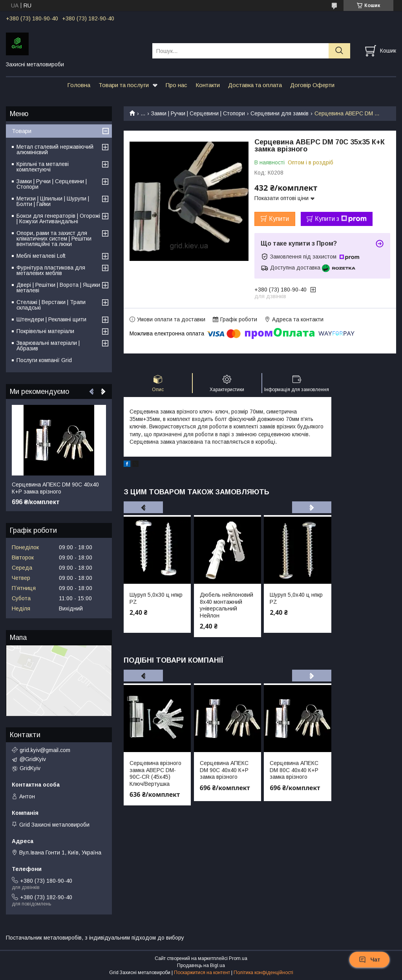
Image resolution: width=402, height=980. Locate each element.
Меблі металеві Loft (41, 256)
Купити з (341, 219)
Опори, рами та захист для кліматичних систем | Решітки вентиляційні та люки (54, 239)
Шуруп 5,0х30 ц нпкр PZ (156, 598)
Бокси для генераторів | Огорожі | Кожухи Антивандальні (58, 219)
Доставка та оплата (255, 85)
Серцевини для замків (280, 113)
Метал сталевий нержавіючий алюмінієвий (55, 149)
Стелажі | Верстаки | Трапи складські (51, 305)
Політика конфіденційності (263, 973)
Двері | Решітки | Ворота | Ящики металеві (58, 288)
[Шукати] (339, 51)
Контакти (208, 85)
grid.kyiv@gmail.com (45, 750)
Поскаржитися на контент (202, 973)
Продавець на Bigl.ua (201, 965)
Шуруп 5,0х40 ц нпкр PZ (296, 598)
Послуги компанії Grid (44, 360)
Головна (79, 85)
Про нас (176, 85)
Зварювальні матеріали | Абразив (48, 346)
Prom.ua (238, 958)
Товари (22, 131)
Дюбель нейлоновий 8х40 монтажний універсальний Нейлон (227, 605)
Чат (369, 960)
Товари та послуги (124, 85)
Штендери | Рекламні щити (51, 319)
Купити (279, 219)
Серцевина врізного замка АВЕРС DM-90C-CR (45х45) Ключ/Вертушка (155, 773)
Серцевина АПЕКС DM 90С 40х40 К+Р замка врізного (224, 770)
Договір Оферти (312, 85)
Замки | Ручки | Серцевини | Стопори (198, 113)
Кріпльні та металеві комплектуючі (43, 167)
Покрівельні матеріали (45, 331)
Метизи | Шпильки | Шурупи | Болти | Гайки (53, 201)
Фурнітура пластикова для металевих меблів (51, 270)
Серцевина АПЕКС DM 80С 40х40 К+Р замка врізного (294, 770)
